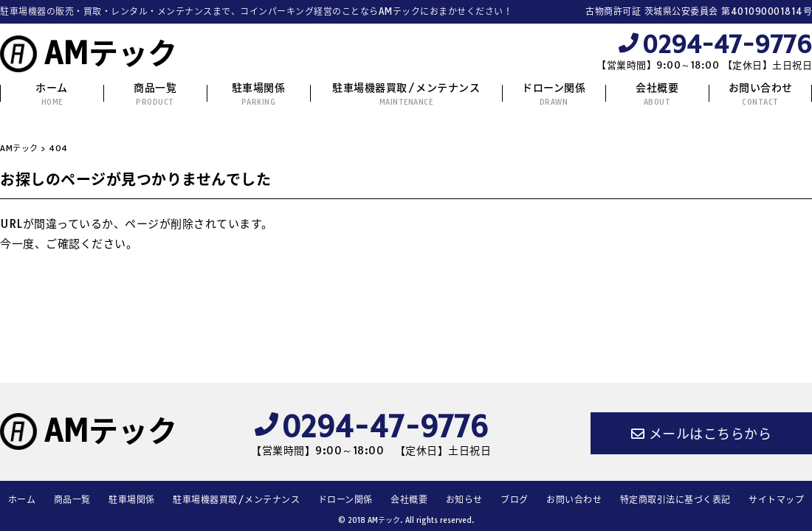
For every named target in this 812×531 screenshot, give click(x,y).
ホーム (52, 94)
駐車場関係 (259, 94)
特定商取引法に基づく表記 (675, 500)
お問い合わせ (761, 94)
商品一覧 (155, 94)
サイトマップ (776, 500)
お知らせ (464, 500)
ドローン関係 (554, 94)
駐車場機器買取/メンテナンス (406, 94)
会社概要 (657, 94)
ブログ (515, 500)
